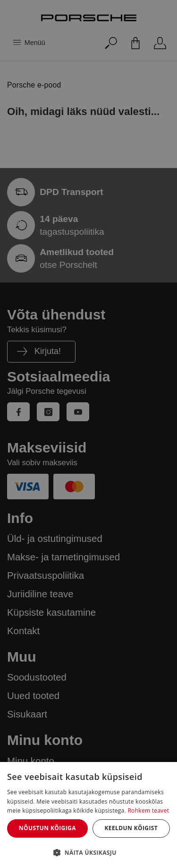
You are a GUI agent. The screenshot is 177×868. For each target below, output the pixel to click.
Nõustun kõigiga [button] (47, 828)
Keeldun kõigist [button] (131, 828)
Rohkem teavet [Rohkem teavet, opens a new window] (148, 810)
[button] (88, 852)
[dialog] (88, 815)
